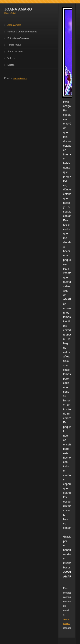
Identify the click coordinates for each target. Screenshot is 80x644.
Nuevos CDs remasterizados (22, 32)
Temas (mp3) (14, 45)
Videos (11, 58)
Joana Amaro (14, 25)
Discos (11, 65)
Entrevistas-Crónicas (18, 38)
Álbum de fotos (15, 52)
